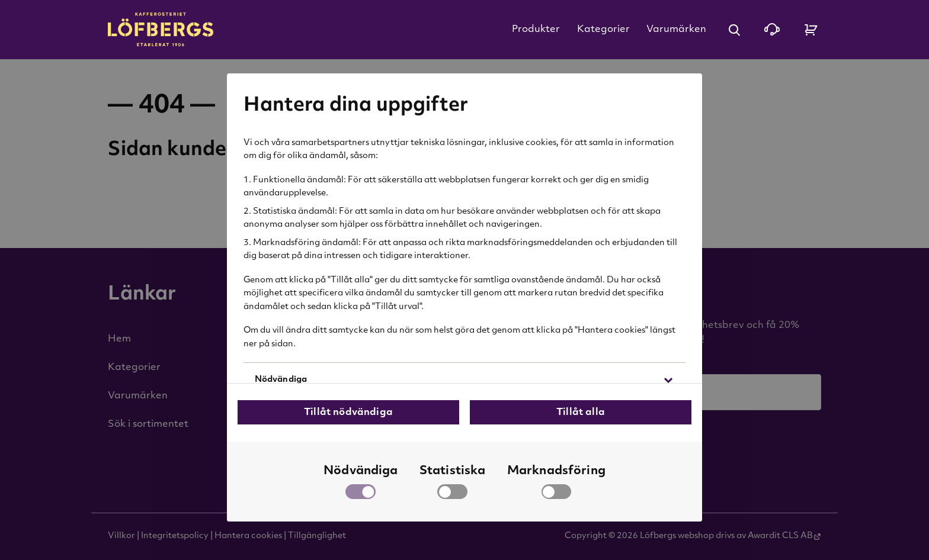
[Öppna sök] (734, 30)
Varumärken (676, 30)
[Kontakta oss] (772, 30)
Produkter (536, 30)
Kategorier (603, 30)
